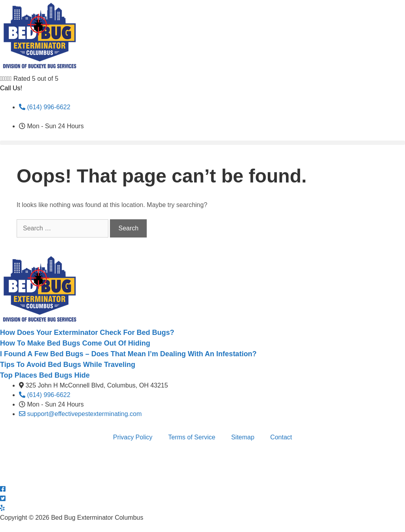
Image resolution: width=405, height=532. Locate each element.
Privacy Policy (133, 437)
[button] (202, 143)
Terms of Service (192, 437)
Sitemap (243, 437)
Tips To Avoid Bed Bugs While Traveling (68, 365)
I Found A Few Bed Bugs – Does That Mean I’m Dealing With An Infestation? (128, 354)
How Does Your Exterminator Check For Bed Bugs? (87, 332)
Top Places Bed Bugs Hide (45, 375)
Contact (281, 437)
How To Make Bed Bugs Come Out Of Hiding (75, 343)
